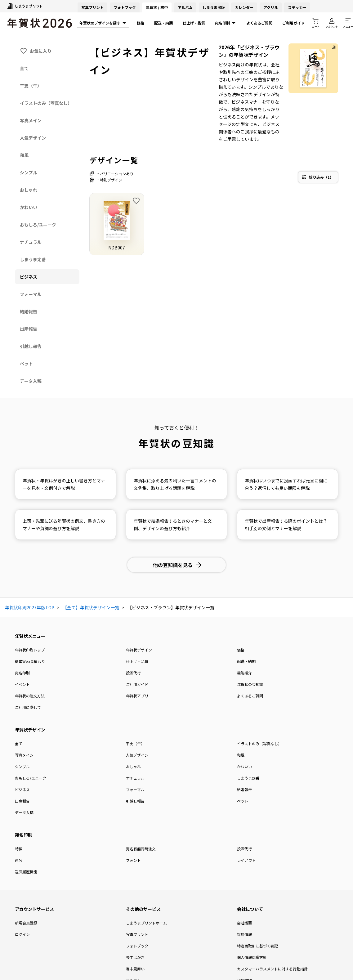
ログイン (22, 934)
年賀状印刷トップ (30, 650)
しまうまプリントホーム (146, 923)
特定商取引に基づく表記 (257, 946)
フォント (133, 860)
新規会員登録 (26, 923)
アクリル (271, 7)
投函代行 (133, 673)
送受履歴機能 (26, 872)
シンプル (22, 766)
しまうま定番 (248, 778)
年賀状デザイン (139, 650)
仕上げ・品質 (194, 23)
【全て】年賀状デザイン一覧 (91, 607)
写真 (92, 7)
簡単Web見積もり (30, 661)
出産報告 (22, 801)
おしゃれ (133, 766)
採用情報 (244, 934)
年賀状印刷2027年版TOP (30, 607)
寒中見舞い (135, 969)
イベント (22, 684)
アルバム (185, 7)
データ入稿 (24, 812)
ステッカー (297, 7)
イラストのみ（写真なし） (259, 743)
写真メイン (24, 755)
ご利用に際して (28, 707)
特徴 (19, 849)
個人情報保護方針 (252, 957)
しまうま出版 (214, 7)
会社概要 (244, 923)
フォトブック (125, 7)
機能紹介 (244, 673)
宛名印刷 (226, 23)
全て (19, 743)
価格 (141, 23)
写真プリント (137, 934)
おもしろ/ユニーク (31, 778)
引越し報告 (135, 801)
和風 (241, 755)
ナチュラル (135, 778)
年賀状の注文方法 (30, 696)
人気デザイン (137, 755)
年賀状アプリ (137, 696)
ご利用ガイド (293, 23)
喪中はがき (135, 957)
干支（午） (135, 743)
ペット (243, 801)
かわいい (244, 766)
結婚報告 (244, 789)
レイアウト (246, 860)
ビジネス (22, 789)
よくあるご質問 (259, 23)
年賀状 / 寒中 (157, 7)
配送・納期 (163, 23)
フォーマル (135, 789)
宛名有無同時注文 (141, 849)
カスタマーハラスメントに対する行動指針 (272, 969)
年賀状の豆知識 (250, 684)
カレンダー (244, 7)
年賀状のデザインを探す (103, 23)
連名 (19, 860)
